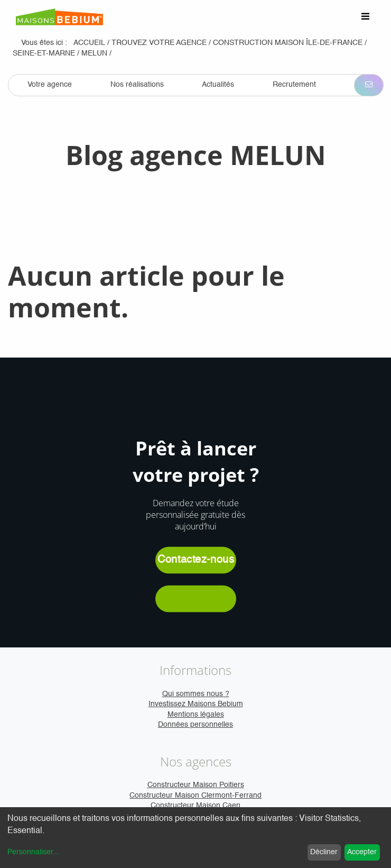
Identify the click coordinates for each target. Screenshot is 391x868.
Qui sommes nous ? (196, 694)
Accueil (89, 43)
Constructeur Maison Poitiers (196, 785)
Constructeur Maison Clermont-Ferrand (196, 796)
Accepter (362, 852)
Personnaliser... (33, 852)
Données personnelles (196, 725)
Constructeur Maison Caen (196, 806)
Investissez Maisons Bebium (196, 704)
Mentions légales (196, 715)
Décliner (324, 852)
